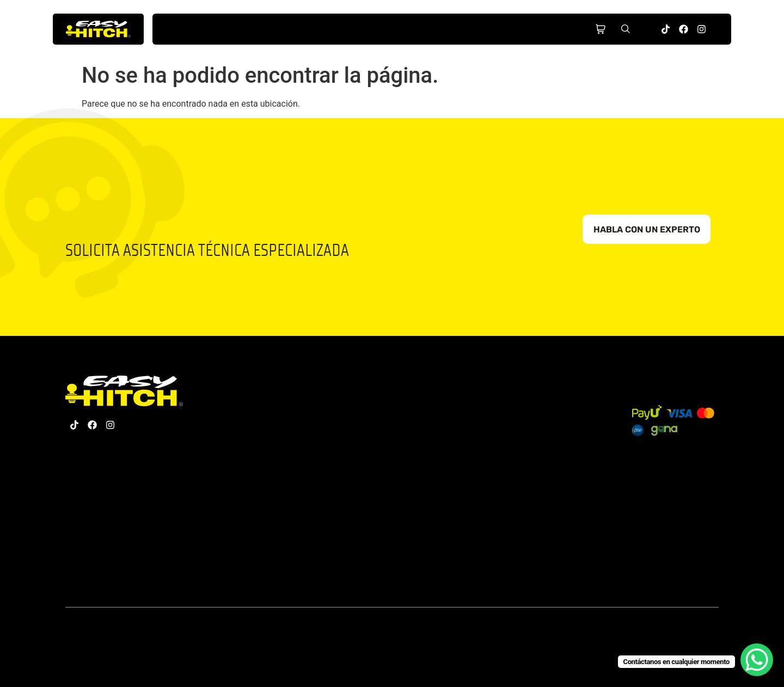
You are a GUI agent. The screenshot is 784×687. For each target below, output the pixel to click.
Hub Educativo (405, 29)
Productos (269, 29)
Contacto (541, 29)
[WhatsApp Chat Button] (757, 660)
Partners (473, 29)
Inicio (201, 29)
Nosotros (337, 29)
